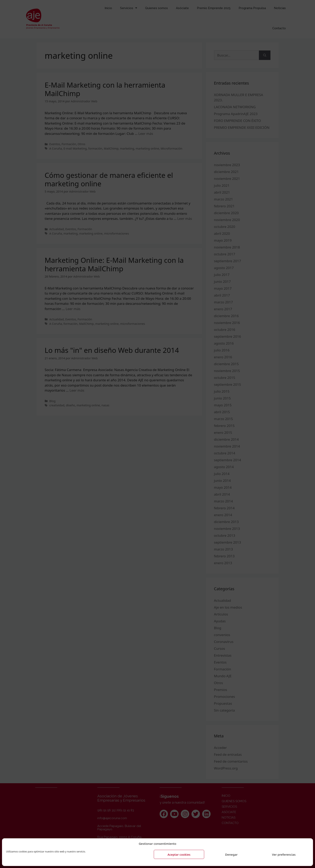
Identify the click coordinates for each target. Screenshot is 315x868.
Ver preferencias (284, 854)
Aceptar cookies (179, 854)
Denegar (231, 854)
